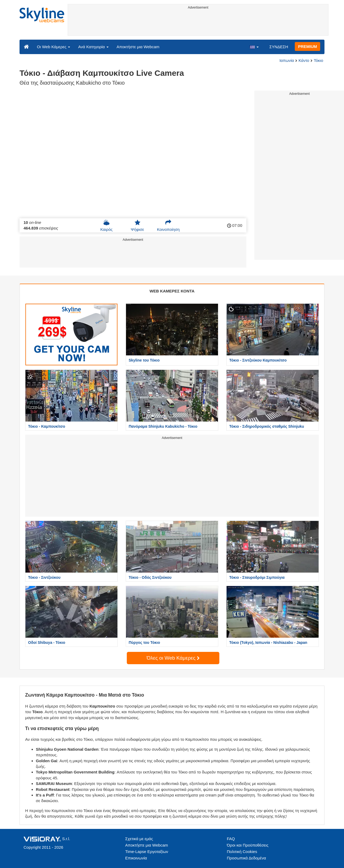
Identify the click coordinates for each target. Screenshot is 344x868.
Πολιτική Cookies (242, 852)
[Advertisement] (198, 23)
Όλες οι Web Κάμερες (173, 658)
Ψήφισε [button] (137, 226)
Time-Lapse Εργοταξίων (147, 852)
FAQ (231, 839)
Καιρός (106, 226)
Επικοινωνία (136, 858)
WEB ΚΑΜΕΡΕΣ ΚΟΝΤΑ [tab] (172, 291)
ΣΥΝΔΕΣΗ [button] (279, 47)
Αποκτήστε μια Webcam (138, 47)
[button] (254, 47)
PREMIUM (307, 46)
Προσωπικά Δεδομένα (246, 858)
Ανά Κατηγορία (93, 47)
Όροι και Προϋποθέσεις (248, 845)
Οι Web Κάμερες (53, 47)
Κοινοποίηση (168, 226)
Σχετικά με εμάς (139, 839)
